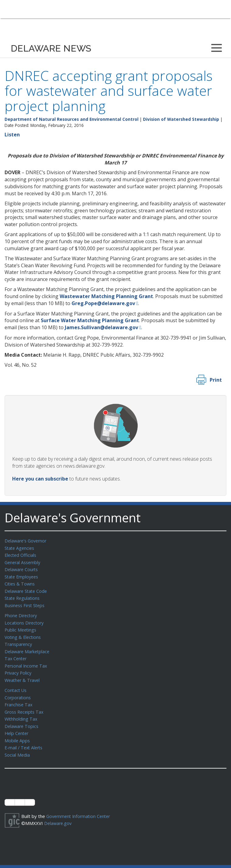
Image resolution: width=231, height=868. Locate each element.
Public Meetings (21, 626)
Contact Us (16, 684)
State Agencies (20, 548)
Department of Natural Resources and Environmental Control (72, 119)
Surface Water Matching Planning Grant (90, 320)
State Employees (23, 575)
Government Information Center (80, 807)
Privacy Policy (19, 667)
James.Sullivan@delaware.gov (101, 327)
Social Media (17, 746)
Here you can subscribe (40, 479)
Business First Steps (26, 603)
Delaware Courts (22, 568)
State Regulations (23, 596)
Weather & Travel (23, 674)
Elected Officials (21, 554)
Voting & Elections (24, 633)
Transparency (19, 640)
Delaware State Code (27, 589)
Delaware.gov (59, 814)
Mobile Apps (17, 732)
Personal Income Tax (27, 661)
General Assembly (24, 561)
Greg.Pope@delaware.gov (103, 303)
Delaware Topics (22, 719)
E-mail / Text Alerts (25, 739)
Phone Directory (22, 612)
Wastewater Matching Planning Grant (106, 296)
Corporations (18, 691)
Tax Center (16, 654)
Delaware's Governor (27, 541)
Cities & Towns (20, 582)
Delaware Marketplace (28, 647)
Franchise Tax (19, 698)
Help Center (17, 725)
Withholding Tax (21, 711)
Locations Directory (25, 619)
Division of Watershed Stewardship (181, 119)
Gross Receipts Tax (25, 705)
